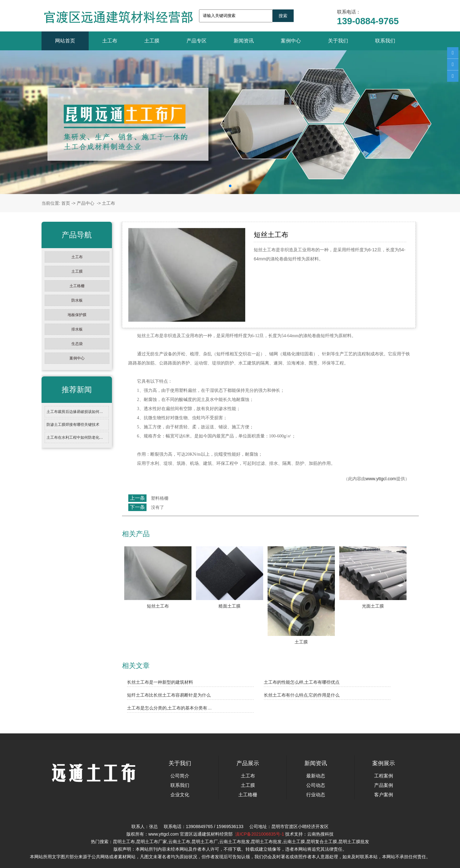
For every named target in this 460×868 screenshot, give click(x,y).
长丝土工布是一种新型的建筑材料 (160, 682)
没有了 (158, 507)
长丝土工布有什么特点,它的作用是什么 (302, 695)
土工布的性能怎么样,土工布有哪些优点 (302, 682)
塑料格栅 (160, 498)
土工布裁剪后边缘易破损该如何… (75, 412)
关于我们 (338, 41)
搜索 (283, 16)
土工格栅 (77, 286)
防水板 (77, 300)
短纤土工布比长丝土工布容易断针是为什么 (169, 695)
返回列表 (134, 521)
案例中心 (291, 41)
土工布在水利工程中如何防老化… (75, 437)
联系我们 (385, 41)
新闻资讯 (244, 41)
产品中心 (86, 203)
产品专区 (197, 41)
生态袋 (77, 344)
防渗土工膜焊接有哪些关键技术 (73, 425)
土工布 (110, 41)
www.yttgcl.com (381, 479)
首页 (66, 203)
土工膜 (152, 41)
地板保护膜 (77, 315)
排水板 (77, 329)
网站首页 (65, 41)
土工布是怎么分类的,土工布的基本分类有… (169, 708)
